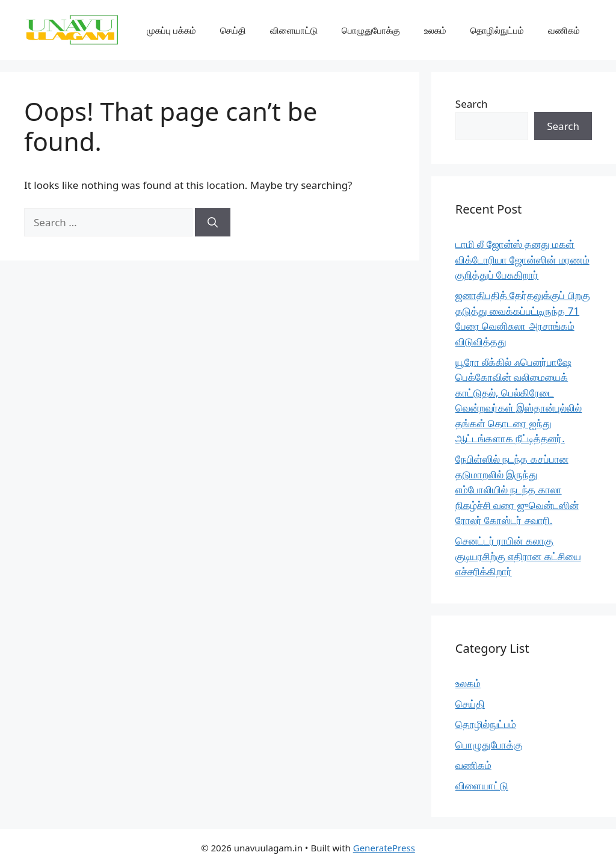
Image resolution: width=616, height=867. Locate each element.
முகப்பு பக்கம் (171, 30)
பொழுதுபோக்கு (371, 30)
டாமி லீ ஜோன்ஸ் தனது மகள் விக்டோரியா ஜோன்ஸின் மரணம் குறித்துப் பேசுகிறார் (522, 259)
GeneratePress (384, 848)
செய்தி (233, 30)
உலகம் (435, 30)
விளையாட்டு (294, 30)
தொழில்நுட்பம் (497, 30)
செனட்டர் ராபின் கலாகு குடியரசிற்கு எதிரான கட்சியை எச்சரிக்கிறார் (518, 556)
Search (472, 104)
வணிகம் (564, 30)
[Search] (213, 223)
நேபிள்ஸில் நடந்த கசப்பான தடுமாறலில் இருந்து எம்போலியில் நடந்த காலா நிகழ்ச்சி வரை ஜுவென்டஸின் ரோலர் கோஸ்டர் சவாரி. (517, 489)
